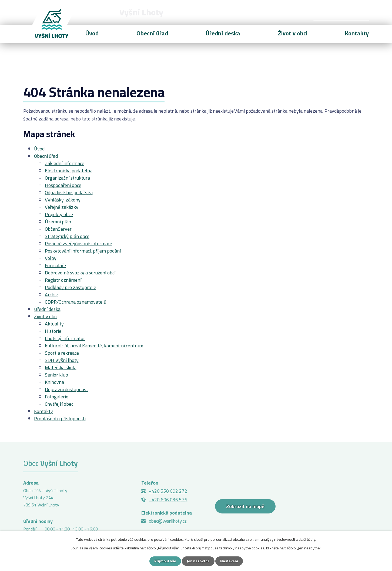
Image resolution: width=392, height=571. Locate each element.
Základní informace (65, 163)
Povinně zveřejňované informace (78, 243)
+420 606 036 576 (168, 500)
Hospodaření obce (63, 185)
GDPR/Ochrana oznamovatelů (76, 302)
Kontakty (357, 33)
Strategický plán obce (67, 236)
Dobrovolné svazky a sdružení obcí (80, 273)
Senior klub (56, 375)
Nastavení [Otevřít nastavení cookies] (229, 561)
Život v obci (293, 33)
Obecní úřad (152, 33)
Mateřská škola (61, 367)
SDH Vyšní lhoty (62, 360)
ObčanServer (58, 229)
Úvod (92, 33)
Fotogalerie (57, 397)
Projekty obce (59, 214)
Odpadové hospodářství (69, 192)
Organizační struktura (67, 178)
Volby (51, 258)
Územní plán (58, 222)
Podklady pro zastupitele (71, 287)
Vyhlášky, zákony (63, 200)
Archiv (51, 295)
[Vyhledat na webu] (341, 13)
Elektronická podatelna (69, 171)
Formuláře (55, 265)
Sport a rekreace (62, 353)
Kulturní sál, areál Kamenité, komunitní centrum (94, 346)
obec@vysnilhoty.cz (168, 521)
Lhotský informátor (65, 338)
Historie (53, 331)
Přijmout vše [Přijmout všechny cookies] (165, 561)
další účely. (307, 539)
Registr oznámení (63, 280)
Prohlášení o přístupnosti (60, 419)
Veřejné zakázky (62, 207)
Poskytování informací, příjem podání (83, 251)
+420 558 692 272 (168, 491)
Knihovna (54, 382)
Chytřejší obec (59, 404)
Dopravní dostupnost (66, 389)
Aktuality (54, 324)
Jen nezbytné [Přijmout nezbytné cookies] (198, 561)
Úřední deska (223, 33)
